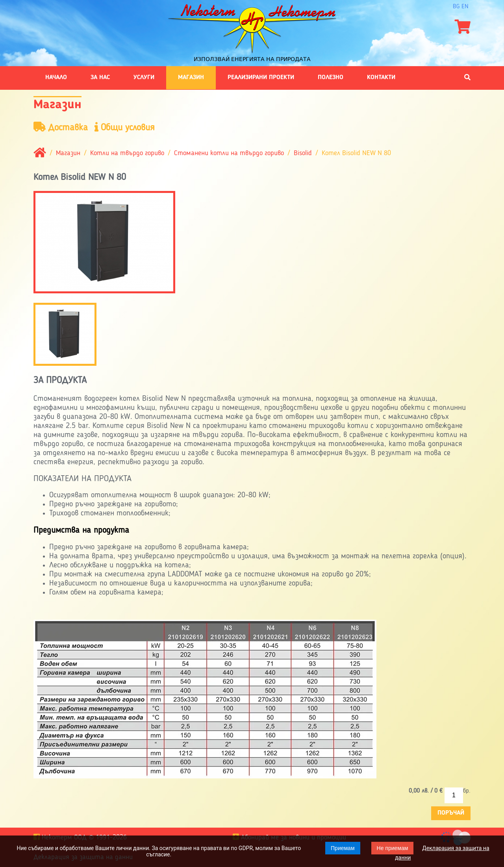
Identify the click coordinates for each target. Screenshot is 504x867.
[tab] (252, 531)
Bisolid (303, 153)
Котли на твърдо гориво (127, 153)
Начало (56, 78)
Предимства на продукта (81, 530)
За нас (100, 78)
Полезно (331, 78)
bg (456, 7)
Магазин (191, 78)
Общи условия (125, 127)
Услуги (144, 78)
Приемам (343, 848)
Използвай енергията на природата (252, 59)
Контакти (381, 78)
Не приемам (393, 848)
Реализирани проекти (261, 78)
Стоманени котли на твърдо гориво (229, 153)
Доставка (61, 127)
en (465, 7)
